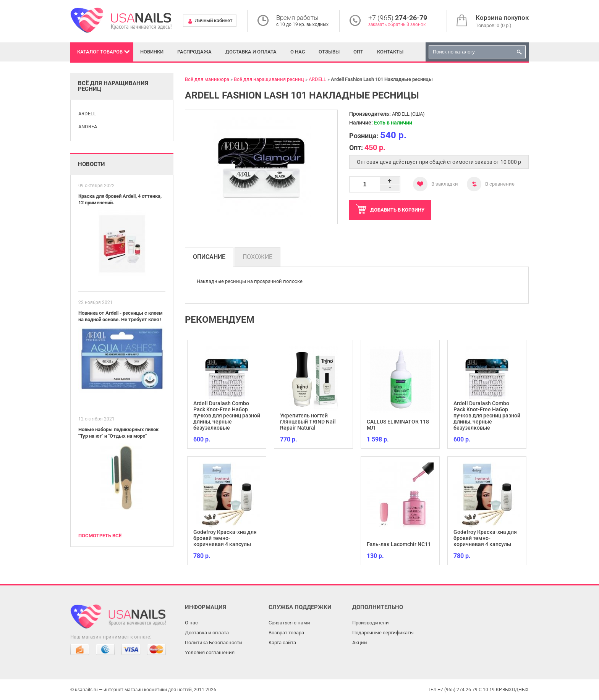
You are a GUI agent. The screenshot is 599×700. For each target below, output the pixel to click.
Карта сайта (282, 643)
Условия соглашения (210, 652)
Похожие (257, 257)
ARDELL (87, 114)
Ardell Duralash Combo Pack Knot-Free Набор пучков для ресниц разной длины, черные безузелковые (227, 415)
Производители (371, 623)
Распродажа (194, 52)
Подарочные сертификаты (383, 633)
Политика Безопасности (214, 643)
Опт (358, 52)
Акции (360, 643)
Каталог (100, 52)
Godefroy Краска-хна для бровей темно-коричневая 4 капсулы (225, 538)
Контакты (390, 52)
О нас (298, 52)
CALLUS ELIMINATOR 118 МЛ (398, 425)
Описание (209, 257)
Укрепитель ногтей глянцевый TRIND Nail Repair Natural (308, 422)
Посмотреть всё (100, 536)
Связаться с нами (289, 623)
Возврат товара (286, 633)
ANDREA (88, 127)
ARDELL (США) (408, 114)
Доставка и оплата (251, 52)
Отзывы (329, 52)
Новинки (152, 52)
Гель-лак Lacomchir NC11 (399, 544)
